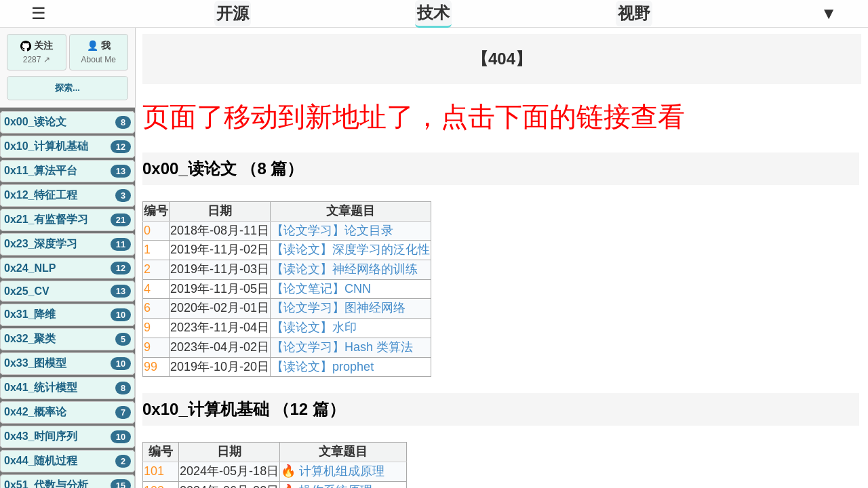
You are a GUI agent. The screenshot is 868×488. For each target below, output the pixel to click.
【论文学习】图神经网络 (338, 308)
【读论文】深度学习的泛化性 (351, 249)
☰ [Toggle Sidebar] (39, 13)
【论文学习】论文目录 (332, 230)
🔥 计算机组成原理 (333, 471)
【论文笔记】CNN (321, 289)
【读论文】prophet (322, 367)
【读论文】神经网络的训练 (344, 269)
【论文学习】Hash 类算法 (342, 347)
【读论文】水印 (314, 327)
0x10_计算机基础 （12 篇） (244, 409)
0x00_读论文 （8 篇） (223, 168)
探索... (67, 88)
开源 (233, 13)
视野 (634, 13)
